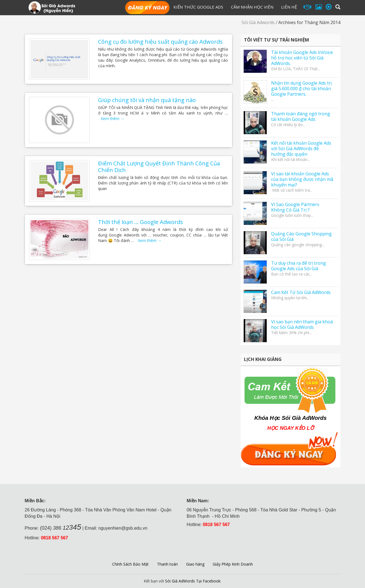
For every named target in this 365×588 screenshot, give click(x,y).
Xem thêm (113, 119)
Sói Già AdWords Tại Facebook (193, 581)
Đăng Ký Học (147, 8)
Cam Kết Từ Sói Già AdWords (301, 292)
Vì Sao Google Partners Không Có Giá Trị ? (295, 207)
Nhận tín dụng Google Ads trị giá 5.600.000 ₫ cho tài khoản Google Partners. (301, 89)
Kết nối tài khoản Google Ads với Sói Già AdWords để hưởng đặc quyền (301, 149)
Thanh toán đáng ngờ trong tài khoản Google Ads (301, 116)
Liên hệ (289, 7)
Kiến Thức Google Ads (198, 7)
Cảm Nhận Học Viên (252, 7)
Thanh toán (167, 564)
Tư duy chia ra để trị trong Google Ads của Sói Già (299, 266)
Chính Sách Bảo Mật (130, 564)
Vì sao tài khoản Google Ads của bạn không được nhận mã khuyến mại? (302, 179)
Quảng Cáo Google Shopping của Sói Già (301, 236)
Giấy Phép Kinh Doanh (233, 564)
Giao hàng (195, 564)
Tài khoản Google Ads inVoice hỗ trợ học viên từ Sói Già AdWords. (302, 58)
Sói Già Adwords (258, 22)
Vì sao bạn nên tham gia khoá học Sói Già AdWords (302, 324)
